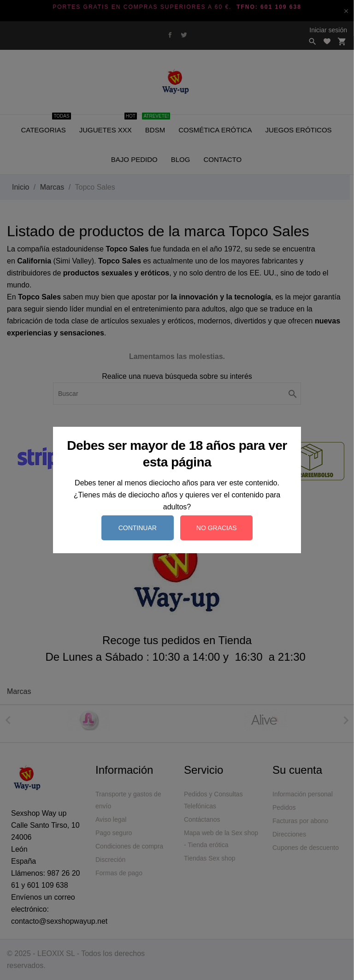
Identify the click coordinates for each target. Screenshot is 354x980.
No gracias (217, 528)
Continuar (138, 528)
